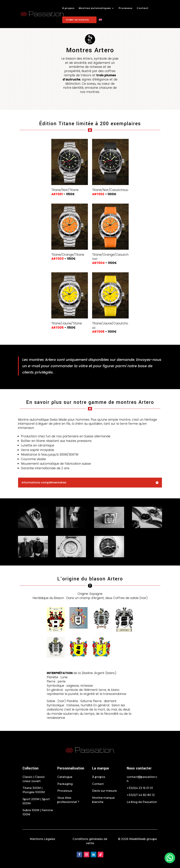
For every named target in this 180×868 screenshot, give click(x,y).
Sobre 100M (31, 810)
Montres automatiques (95, 8)
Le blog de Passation (142, 802)
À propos (68, 8)
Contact (143, 8)
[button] (170, 858)
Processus (126, 8)
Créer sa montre (77, 20)
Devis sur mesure (104, 791)
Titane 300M (32, 788)
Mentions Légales (42, 839)
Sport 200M (31, 799)
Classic (28, 777)
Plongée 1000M (34, 792)
